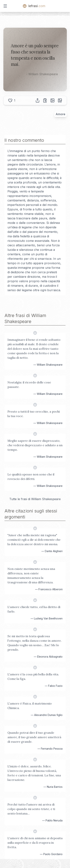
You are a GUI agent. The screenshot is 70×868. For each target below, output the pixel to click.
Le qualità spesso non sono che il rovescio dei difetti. (31, 477)
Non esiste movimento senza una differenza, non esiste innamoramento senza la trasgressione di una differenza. (31, 575)
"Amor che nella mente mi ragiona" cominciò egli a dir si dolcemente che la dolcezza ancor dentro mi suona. (34, 540)
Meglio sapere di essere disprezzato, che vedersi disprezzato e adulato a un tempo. (35, 445)
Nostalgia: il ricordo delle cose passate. (29, 385)
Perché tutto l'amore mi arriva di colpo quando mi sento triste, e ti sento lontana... (31, 809)
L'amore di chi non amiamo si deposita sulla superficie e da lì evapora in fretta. (35, 843)
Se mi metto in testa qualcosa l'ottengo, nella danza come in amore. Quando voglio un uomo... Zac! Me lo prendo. (35, 643)
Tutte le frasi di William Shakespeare (35, 499)
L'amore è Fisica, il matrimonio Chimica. (30, 706)
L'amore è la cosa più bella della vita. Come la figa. (33, 676)
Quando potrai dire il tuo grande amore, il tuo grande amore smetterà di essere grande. (34, 737)
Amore (60, 114)
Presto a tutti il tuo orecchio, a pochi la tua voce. (34, 414)
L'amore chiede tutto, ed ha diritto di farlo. (34, 609)
